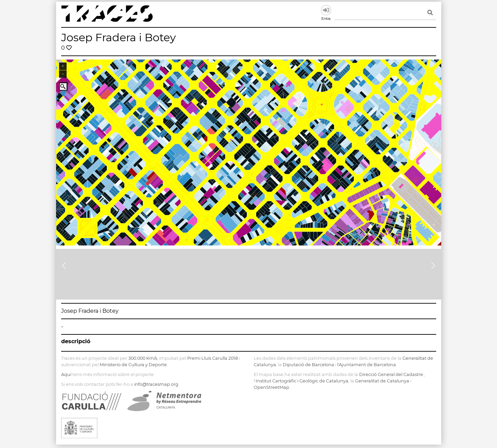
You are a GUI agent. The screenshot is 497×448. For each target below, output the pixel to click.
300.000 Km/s (143, 358)
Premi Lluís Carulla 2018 (213, 358)
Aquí (66, 374)
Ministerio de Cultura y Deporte (133, 365)
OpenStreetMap (271, 387)
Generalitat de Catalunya (382, 381)
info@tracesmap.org (156, 384)
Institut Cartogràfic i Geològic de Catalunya (302, 381)
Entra (326, 10)
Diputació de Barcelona (308, 365)
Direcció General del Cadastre (391, 374)
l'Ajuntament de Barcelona (367, 365)
